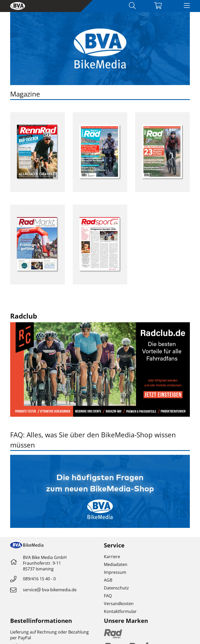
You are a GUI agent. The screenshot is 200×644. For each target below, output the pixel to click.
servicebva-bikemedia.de (50, 590)
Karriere (112, 557)
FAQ (108, 596)
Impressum (115, 572)
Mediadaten (116, 564)
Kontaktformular (120, 611)
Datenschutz (116, 588)
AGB (108, 580)
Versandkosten (119, 604)
